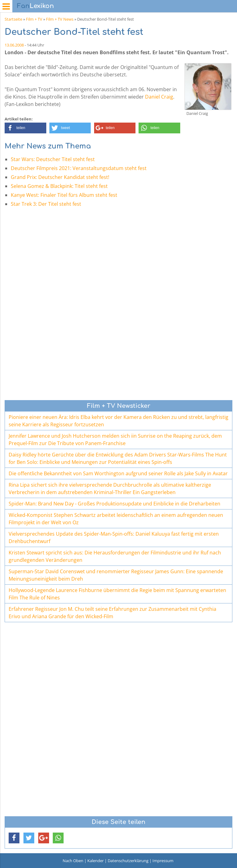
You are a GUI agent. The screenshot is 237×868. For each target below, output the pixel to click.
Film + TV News (60, 19)
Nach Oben (73, 861)
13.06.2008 (14, 45)
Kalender (96, 861)
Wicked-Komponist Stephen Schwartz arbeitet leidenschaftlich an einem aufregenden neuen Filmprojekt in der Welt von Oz (116, 519)
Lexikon (35, 6)
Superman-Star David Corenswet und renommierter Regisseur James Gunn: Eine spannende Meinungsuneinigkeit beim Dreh (116, 575)
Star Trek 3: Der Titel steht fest (46, 204)
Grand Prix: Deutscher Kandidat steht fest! (60, 177)
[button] (25, 128)
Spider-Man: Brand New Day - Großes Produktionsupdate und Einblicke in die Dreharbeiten (114, 504)
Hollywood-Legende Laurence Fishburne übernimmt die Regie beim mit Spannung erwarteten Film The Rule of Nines (117, 594)
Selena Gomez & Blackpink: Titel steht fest (59, 186)
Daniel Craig (159, 97)
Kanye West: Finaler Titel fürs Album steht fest (64, 195)
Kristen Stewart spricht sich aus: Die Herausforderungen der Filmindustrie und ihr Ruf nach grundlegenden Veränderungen (115, 556)
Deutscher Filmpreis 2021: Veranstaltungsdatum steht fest (79, 168)
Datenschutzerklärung (128, 861)
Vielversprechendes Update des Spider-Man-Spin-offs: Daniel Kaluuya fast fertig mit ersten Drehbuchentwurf (114, 537)
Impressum (163, 861)
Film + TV (34, 19)
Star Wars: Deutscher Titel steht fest (53, 159)
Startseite (13, 19)
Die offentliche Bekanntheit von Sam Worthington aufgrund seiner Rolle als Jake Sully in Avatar (118, 473)
